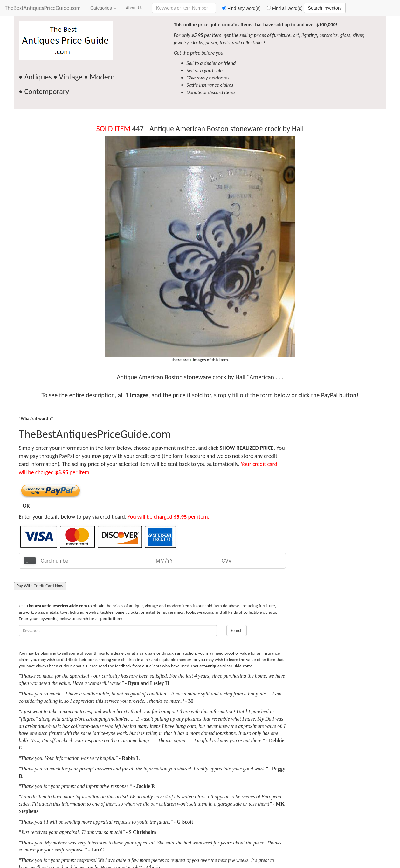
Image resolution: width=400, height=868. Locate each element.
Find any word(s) (239, 8)
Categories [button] (103, 8)
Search (237, 630)
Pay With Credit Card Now (40, 586)
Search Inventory (325, 8)
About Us (134, 8)
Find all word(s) (282, 8)
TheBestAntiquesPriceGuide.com (43, 8)
